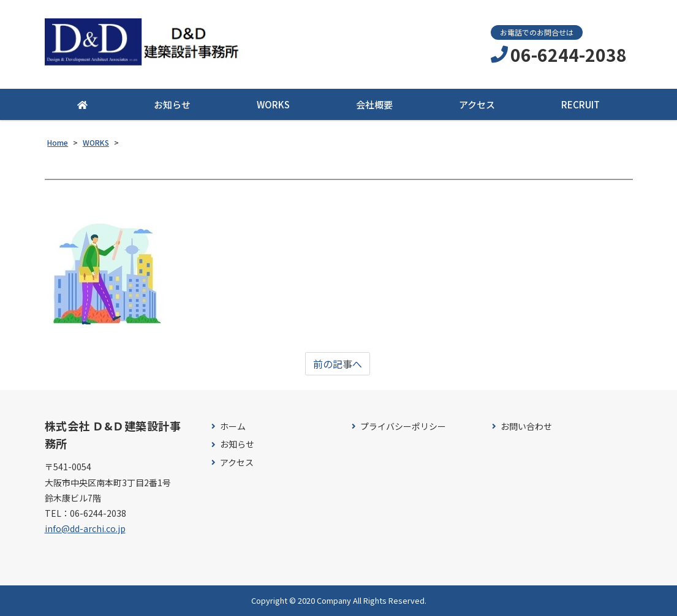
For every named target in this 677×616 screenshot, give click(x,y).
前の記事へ (338, 364)
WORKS (273, 104)
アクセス (477, 104)
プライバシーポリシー (403, 426)
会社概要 (374, 104)
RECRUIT (581, 104)
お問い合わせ (526, 426)
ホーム (233, 426)
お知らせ (172, 104)
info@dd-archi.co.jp (85, 528)
